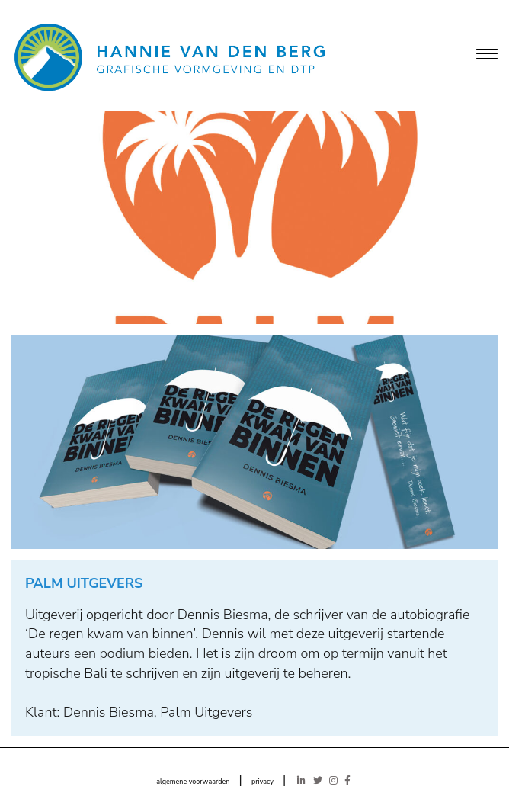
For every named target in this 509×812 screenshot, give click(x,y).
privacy (263, 782)
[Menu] (487, 55)
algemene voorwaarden (193, 782)
